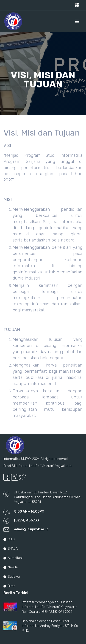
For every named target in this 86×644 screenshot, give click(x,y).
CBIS (9, 539)
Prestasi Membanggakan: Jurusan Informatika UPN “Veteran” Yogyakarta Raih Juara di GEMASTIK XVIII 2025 (50, 607)
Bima (9, 586)
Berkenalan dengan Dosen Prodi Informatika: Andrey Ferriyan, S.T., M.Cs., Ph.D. (51, 626)
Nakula (11, 567)
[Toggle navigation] (77, 5)
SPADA (11, 549)
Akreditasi (13, 558)
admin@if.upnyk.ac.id (31, 529)
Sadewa (12, 577)
